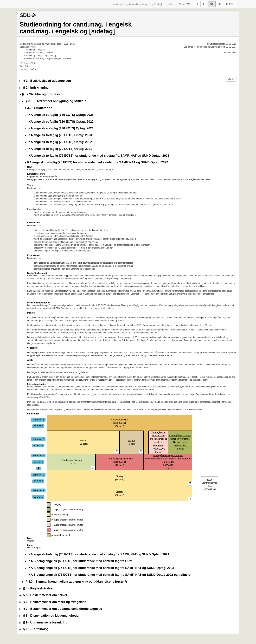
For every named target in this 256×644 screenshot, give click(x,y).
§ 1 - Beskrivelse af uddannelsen (45, 81)
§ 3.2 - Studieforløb (37, 108)
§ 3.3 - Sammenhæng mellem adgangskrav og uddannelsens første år (75, 582)
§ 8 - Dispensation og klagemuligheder (50, 616)
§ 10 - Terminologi (34, 629)
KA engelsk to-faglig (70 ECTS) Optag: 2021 (58, 149)
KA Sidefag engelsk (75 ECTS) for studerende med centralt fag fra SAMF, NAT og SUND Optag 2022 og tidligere (108, 575)
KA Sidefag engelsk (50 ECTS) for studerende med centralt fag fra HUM (78, 561)
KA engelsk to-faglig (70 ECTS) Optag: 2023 (58, 135)
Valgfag (132, 441)
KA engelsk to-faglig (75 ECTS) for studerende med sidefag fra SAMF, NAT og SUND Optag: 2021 (97, 554)
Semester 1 (38, 490)
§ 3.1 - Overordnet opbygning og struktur (54, 101)
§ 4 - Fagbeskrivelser (37, 588)
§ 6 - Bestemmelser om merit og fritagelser (53, 602)
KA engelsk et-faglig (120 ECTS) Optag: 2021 (59, 128)
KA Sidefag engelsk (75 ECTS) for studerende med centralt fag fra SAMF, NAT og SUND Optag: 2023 (99, 568)
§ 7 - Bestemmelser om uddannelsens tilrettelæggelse (61, 609)
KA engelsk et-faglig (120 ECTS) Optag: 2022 (59, 122)
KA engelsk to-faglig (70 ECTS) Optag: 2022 (58, 142)
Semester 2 (38, 475)
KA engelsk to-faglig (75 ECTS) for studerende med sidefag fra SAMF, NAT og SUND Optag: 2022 (96, 162)
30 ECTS (38, 426)
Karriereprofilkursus (72, 460)
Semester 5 (38, 420)
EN (219, 4)
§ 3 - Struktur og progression (42, 94)
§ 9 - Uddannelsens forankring (43, 623)
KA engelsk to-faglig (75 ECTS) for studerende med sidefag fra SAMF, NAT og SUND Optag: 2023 (97, 156)
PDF (230, 4)
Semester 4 (38, 439)
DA (212, 4)
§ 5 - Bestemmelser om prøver (43, 595)
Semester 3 (38, 455)
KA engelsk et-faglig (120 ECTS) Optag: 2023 (59, 115)
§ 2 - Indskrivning (34, 88)
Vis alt (231, 79)
